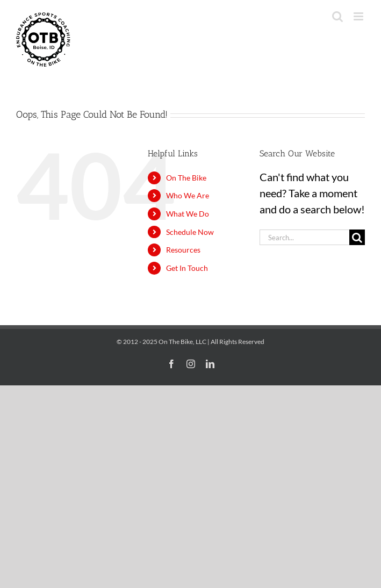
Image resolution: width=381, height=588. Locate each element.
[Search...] (304, 237)
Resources (183, 250)
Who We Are (188, 195)
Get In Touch (187, 268)
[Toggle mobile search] (337, 16)
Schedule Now (190, 232)
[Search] (357, 237)
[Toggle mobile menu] (359, 16)
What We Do (188, 214)
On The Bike (186, 178)
